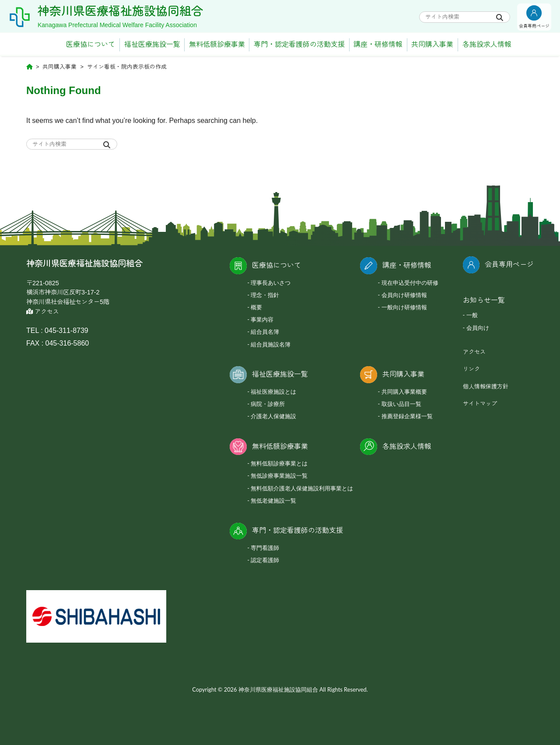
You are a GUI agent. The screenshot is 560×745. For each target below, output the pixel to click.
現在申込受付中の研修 (410, 283)
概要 (256, 307)
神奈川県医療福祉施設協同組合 (120, 11)
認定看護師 (265, 560)
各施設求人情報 (487, 44)
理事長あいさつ (271, 283)
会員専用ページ (509, 264)
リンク (471, 369)
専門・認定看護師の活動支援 (299, 44)
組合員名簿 (265, 332)
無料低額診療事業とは (279, 463)
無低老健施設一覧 (273, 500)
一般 (472, 315)
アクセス (43, 312)
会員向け (478, 328)
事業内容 (262, 319)
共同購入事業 (432, 44)
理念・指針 (265, 295)
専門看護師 (265, 548)
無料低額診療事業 (217, 44)
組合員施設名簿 (271, 344)
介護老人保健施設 (273, 416)
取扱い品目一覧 (401, 404)
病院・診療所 (268, 404)
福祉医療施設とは (273, 392)
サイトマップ (480, 404)
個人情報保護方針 (486, 386)
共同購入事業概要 (404, 392)
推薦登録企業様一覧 (407, 416)
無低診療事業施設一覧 (279, 476)
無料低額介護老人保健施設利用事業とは (302, 488)
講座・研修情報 (378, 44)
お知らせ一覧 (484, 300)
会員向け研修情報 (404, 295)
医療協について (91, 44)
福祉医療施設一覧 (152, 44)
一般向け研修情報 (404, 307)
